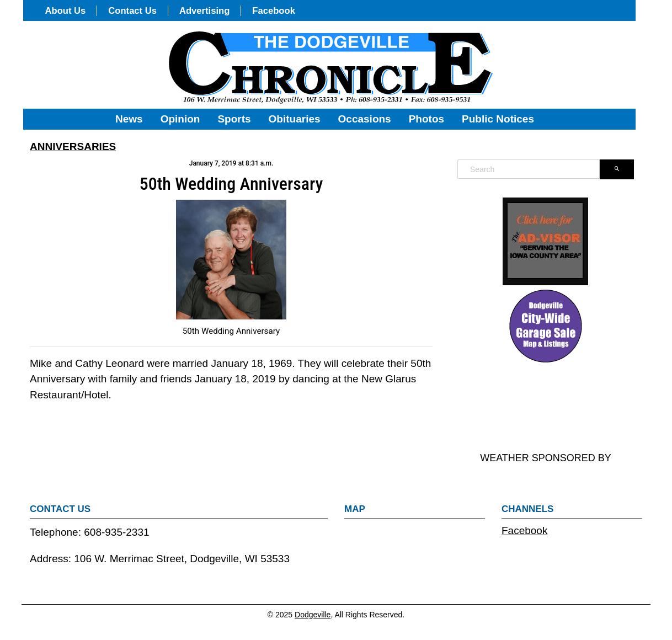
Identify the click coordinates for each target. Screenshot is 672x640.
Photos (426, 119)
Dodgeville (313, 615)
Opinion (180, 119)
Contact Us (132, 11)
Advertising (204, 11)
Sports (234, 119)
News (129, 119)
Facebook (274, 11)
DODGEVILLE (546, 408)
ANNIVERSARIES (73, 146)
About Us (66, 11)
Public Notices (498, 119)
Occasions (365, 119)
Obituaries (295, 119)
